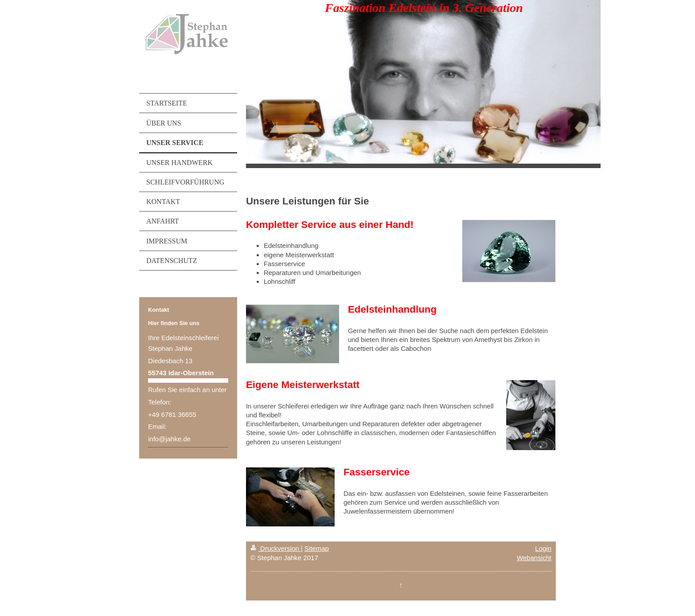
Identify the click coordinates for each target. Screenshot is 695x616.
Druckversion (276, 548)
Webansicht (534, 558)
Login (543, 548)
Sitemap (317, 548)
